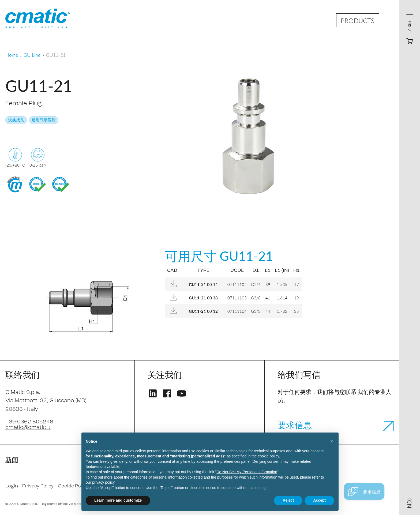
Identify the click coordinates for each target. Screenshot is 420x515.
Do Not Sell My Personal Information (247, 472)
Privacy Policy (38, 486)
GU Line (32, 55)
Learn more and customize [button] (118, 500)
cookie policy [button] (268, 456)
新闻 (12, 460)
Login (12, 486)
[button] (332, 441)
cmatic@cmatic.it (28, 428)
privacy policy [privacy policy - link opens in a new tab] (103, 482)
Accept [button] (319, 500)
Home (12, 55)
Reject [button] (288, 500)
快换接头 (16, 120)
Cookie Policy (73, 486)
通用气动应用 (44, 120)
